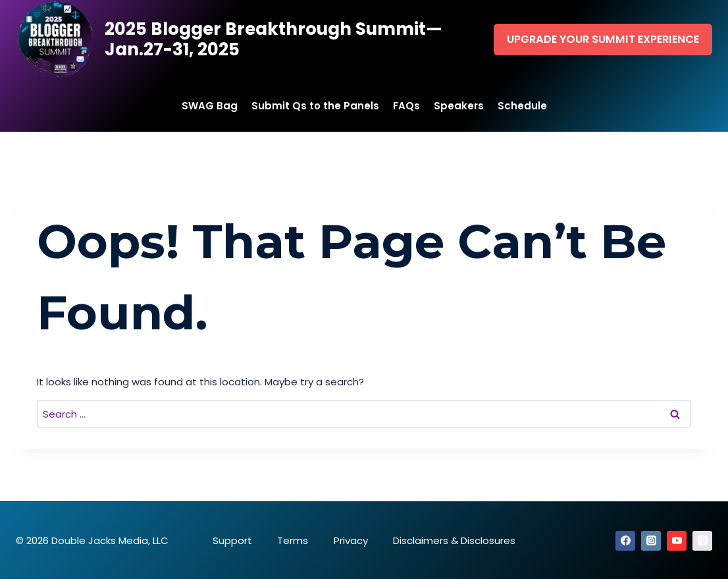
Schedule (522, 106)
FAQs (406, 106)
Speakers (459, 106)
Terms (293, 540)
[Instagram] (651, 541)
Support (232, 540)
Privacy (351, 540)
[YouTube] (677, 541)
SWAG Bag (210, 106)
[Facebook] (625, 541)
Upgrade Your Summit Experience (603, 39)
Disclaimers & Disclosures (454, 540)
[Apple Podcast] (702, 541)
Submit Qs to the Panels (315, 106)
